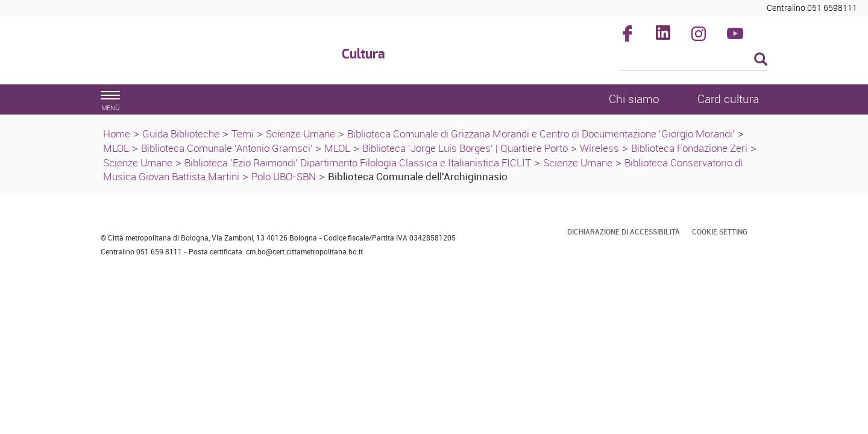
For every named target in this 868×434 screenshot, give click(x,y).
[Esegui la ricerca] (761, 60)
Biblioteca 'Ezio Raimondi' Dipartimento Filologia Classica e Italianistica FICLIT (358, 162)
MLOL (116, 148)
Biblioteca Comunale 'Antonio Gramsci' (228, 148)
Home (117, 134)
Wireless (599, 148)
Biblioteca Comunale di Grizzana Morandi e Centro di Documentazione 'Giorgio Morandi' (541, 134)
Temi (243, 134)
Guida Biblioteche (181, 134)
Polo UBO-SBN (284, 176)
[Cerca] (694, 60)
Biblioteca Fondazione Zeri (689, 148)
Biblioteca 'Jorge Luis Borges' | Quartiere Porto (465, 148)
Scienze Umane (300, 134)
